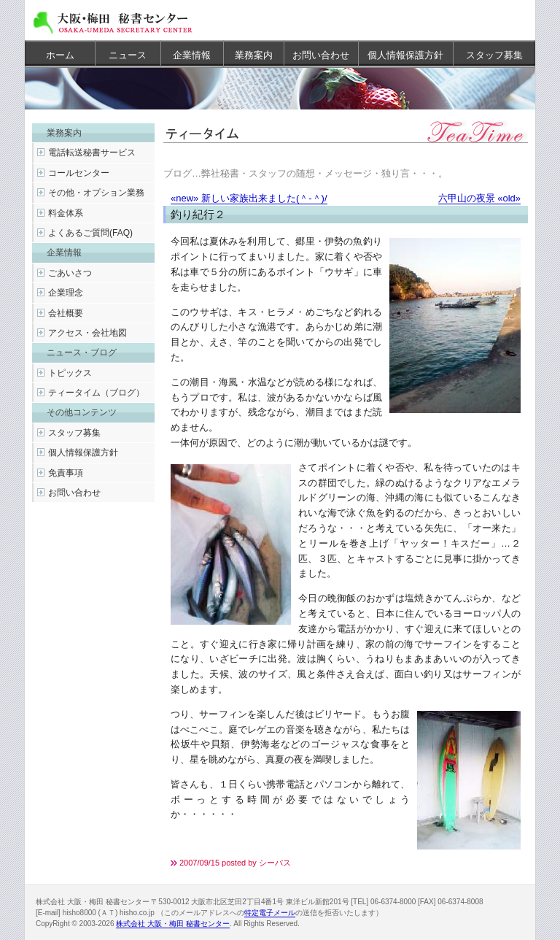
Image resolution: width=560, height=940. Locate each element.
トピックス (70, 373)
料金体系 (66, 213)
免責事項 (66, 473)
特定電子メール (270, 913)
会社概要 (66, 313)
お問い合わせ (321, 55)
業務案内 (254, 55)
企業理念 (66, 293)
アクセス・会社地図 (87, 333)
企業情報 (192, 55)
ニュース (128, 55)
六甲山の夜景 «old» (479, 198)
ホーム (60, 55)
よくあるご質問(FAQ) (90, 233)
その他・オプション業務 (96, 193)
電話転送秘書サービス (92, 153)
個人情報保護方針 (405, 55)
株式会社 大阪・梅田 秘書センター (173, 924)
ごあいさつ (70, 273)
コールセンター (79, 173)
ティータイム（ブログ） (96, 393)
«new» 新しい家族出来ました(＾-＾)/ (249, 198)
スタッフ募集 (494, 55)
